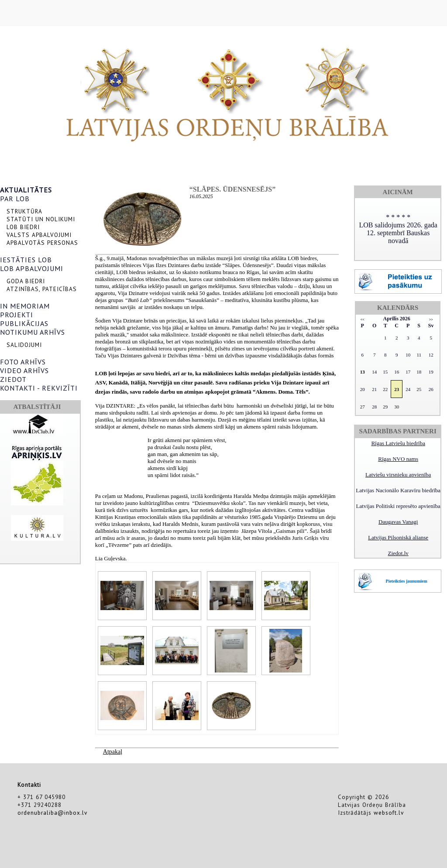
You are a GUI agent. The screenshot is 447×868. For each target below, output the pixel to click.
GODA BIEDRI (26, 281)
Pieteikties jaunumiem (407, 581)
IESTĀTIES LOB (26, 260)
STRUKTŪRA (24, 211)
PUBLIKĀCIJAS (24, 323)
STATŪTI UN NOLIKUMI (41, 219)
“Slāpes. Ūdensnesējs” (232, 189)
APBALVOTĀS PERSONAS (42, 243)
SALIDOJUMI (24, 345)
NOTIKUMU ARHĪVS (33, 332)
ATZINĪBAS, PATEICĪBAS (42, 289)
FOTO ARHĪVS (23, 362)
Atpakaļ (113, 752)
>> (431, 320)
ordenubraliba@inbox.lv (52, 813)
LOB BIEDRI (23, 227)
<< (363, 320)
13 (363, 372)
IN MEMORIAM (25, 306)
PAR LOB (15, 199)
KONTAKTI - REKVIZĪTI (39, 388)
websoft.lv (389, 813)
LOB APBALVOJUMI (32, 268)
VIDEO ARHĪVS (24, 371)
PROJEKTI (17, 315)
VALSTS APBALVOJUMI (39, 235)
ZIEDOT (13, 379)
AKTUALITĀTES (26, 190)
